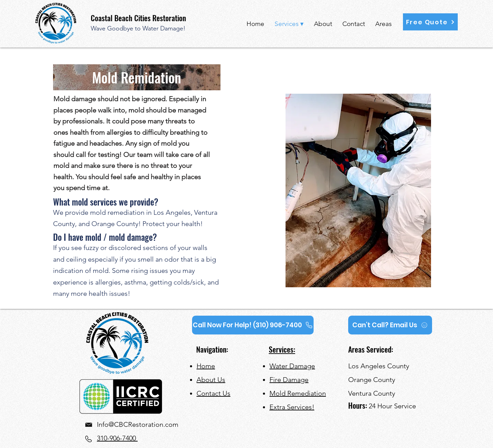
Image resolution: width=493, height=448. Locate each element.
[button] (430, 22)
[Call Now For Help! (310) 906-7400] (253, 325)
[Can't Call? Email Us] (390, 325)
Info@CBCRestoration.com (138, 424)
